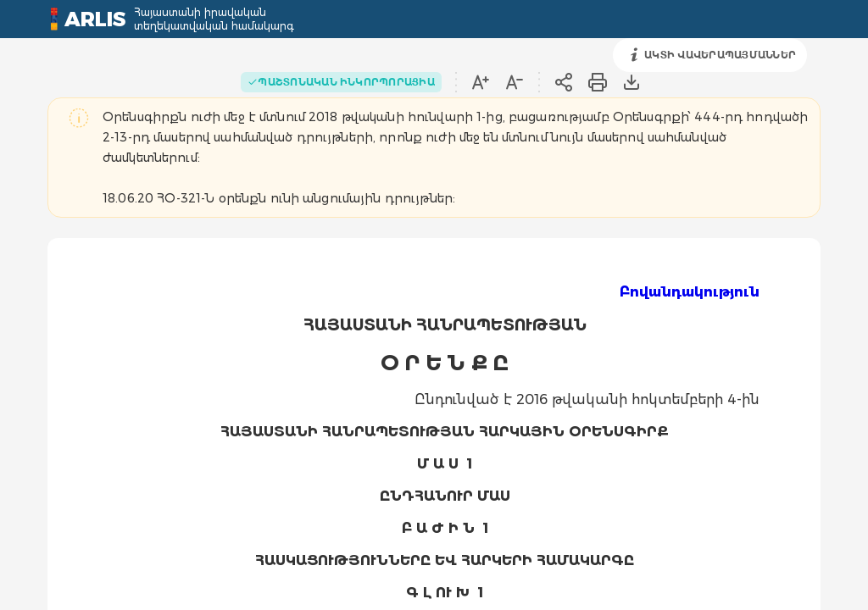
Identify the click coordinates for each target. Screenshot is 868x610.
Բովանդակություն (690, 292)
